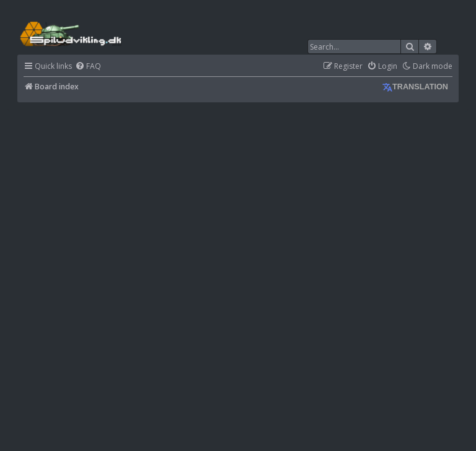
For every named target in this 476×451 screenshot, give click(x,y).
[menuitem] (88, 67)
